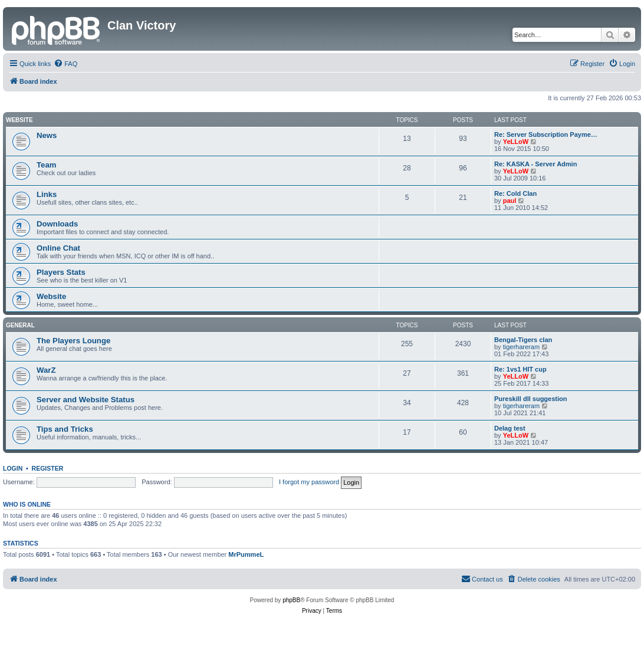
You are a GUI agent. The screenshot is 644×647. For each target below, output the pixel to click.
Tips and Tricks (65, 429)
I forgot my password (309, 482)
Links (47, 194)
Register (48, 468)
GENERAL (20, 325)
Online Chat (58, 248)
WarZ (46, 370)
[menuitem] (65, 64)
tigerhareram (521, 347)
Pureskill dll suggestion (530, 399)
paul (510, 201)
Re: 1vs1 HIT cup (520, 369)
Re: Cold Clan (515, 193)
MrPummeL (246, 554)
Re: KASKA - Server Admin (535, 164)
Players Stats (61, 272)
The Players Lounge (73, 341)
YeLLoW (516, 142)
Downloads (57, 224)
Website (19, 120)
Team (46, 165)
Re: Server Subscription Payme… (546, 134)
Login (13, 468)
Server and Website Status (86, 400)
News (47, 135)
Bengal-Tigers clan (523, 340)
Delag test (510, 428)
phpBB (291, 600)
